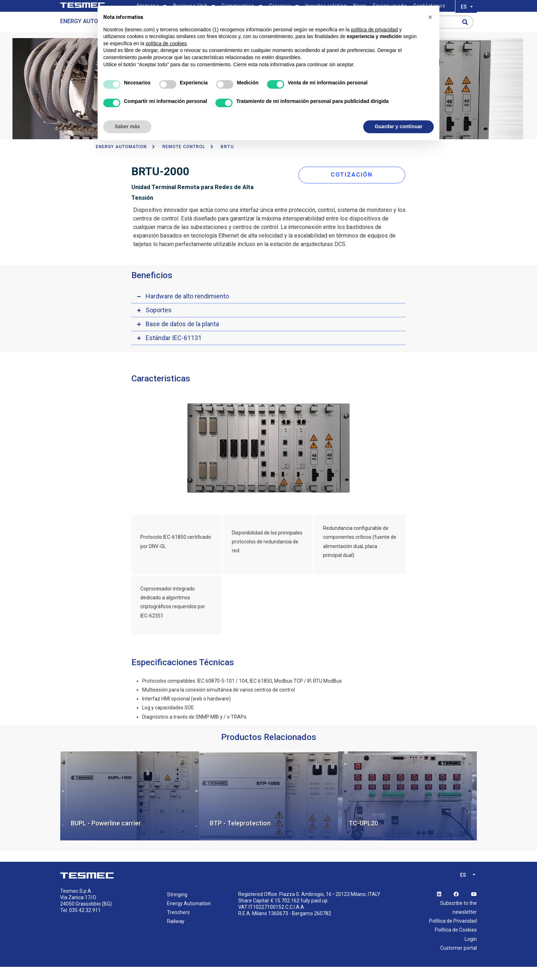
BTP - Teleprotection (240, 836)
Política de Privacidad (453, 934)
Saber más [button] (127, 126)
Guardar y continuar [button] (398, 126)
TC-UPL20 (363, 836)
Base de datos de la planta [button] (182, 337)
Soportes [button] (159, 323)
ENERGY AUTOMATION (121, 160)
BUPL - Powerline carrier (106, 836)
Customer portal (458, 961)
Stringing (177, 908)
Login (471, 952)
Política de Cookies (456, 943)
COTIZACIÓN (355, 186)
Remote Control (184, 160)
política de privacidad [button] (375, 30)
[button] (430, 17)
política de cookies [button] (166, 43)
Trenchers (178, 926)
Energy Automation (90, 34)
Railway (176, 935)
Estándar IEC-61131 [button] (174, 351)
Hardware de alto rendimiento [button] (187, 309)
